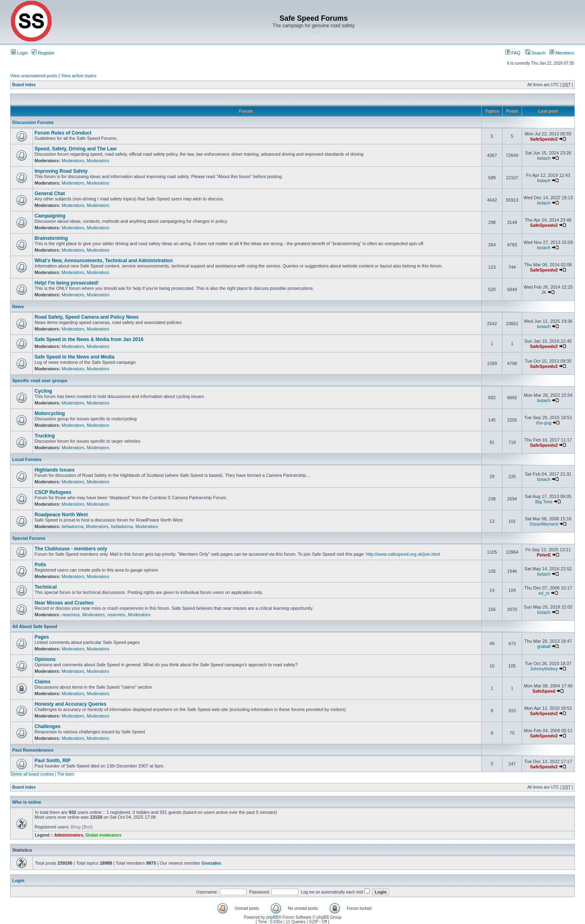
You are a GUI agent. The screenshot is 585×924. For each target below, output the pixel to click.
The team (66, 774)
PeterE (544, 555)
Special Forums (29, 538)
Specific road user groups (40, 380)
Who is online (27, 802)
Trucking (45, 436)
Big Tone (544, 502)
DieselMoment (544, 524)
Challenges (48, 726)
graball (544, 646)
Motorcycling (50, 413)
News (18, 307)
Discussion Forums (33, 122)
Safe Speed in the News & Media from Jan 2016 (89, 339)
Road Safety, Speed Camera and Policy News (87, 317)
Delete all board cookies (32, 774)
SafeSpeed (544, 691)
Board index (24, 85)
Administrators (68, 835)
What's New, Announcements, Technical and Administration (104, 261)
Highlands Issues (55, 470)
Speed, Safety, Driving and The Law (76, 149)
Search (535, 53)
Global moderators (103, 835)
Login (19, 53)
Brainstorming (51, 238)
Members (562, 53)
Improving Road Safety (61, 171)
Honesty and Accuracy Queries (70, 704)
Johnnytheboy (544, 669)
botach (544, 158)
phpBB (272, 917)
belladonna (73, 526)
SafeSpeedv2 (544, 139)
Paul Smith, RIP (53, 761)
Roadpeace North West (61, 515)
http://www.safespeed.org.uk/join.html (403, 554)
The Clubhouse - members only (71, 549)
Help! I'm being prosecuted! (67, 283)
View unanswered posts (34, 76)
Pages (42, 637)
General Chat (50, 193)
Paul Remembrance (33, 750)
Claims (42, 682)
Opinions (45, 659)
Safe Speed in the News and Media (75, 357)
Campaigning (50, 216)
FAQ (513, 53)
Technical (45, 587)
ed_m (544, 593)
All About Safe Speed (35, 626)
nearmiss (71, 615)
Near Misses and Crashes (64, 603)
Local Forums (27, 459)
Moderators (73, 161)
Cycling (43, 391)
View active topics (79, 76)
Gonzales (211, 863)
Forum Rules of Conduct (63, 133)
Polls (40, 565)
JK (544, 292)
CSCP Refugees (53, 492)
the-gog (544, 423)
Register (43, 53)
